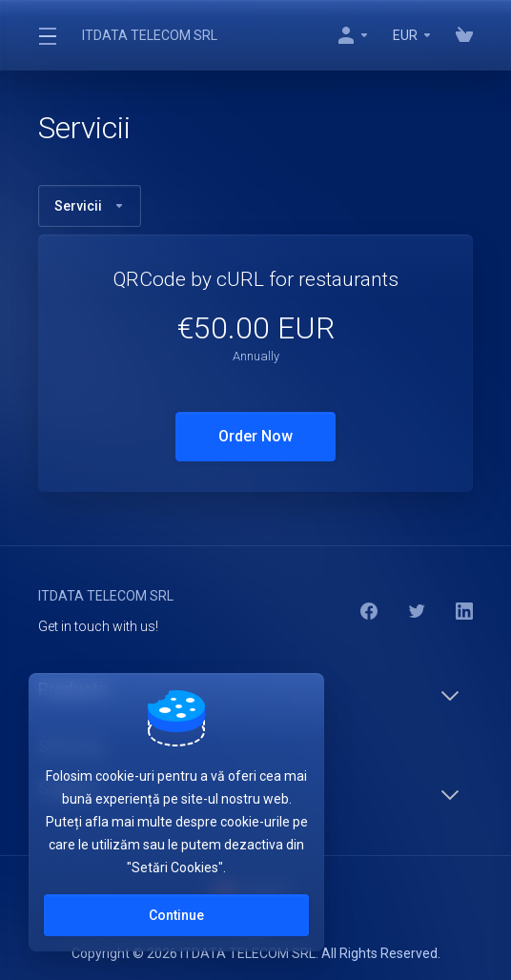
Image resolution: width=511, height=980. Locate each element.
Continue (176, 915)
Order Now (255, 436)
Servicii (90, 206)
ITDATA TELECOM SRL (150, 35)
